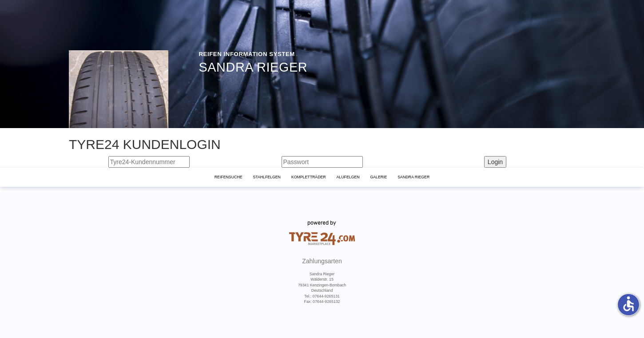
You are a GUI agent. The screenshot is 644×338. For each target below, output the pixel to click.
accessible (628, 304)
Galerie (378, 177)
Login (495, 162)
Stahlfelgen (267, 177)
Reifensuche (229, 177)
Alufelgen (348, 177)
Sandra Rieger (413, 177)
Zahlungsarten (322, 261)
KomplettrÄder (309, 177)
